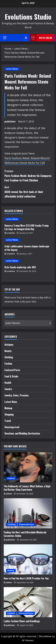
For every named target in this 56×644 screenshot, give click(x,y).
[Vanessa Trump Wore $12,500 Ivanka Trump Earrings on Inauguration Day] (28, 219)
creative (11, 233)
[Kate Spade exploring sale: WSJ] (28, 261)
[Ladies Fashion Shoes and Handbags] (28, 602)
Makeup (8, 408)
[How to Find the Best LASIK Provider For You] (28, 559)
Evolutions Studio (28, 17)
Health (8, 383)
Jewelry (8, 389)
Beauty (8, 351)
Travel (8, 421)
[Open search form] (26, 38)
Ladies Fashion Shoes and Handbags (22, 621)
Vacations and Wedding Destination (22, 433)
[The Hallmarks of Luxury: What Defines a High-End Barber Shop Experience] (28, 467)
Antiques (9, 345)
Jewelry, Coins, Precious (17, 395)
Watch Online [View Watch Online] (41, 38)
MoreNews (45, 636)
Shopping (9, 414)
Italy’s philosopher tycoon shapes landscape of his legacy (27, 248)
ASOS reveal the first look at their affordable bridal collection (28, 192)
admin (9, 494)
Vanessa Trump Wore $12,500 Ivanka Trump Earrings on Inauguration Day (27, 227)
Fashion (8, 364)
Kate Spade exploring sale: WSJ (20, 267)
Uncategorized (12, 427)
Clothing (9, 357)
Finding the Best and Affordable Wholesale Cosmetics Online (25, 534)
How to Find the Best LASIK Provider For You (26, 578)
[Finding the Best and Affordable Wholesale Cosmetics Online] (28, 513)
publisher (10, 121)
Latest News (12, 69)
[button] (5, 38)
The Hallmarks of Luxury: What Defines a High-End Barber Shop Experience (27, 488)
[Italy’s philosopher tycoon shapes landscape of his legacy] (28, 240)
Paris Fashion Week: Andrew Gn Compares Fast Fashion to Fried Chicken (28, 175)
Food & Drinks (11, 376)
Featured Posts (12, 370)
